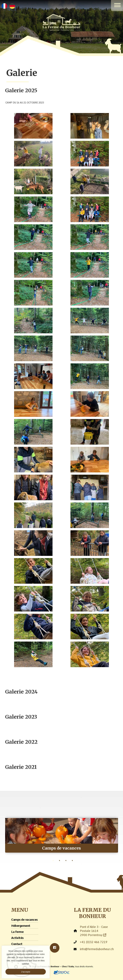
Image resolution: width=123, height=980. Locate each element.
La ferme (17, 932)
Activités (17, 938)
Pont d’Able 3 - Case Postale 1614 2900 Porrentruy (94, 931)
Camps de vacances (24, 920)
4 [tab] (72, 861)
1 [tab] (53, 861)
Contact (17, 944)
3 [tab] (66, 861)
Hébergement (21, 926)
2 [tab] (60, 861)
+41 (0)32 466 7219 (94, 942)
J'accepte (26, 972)
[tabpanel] (62, 833)
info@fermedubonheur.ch (97, 949)
